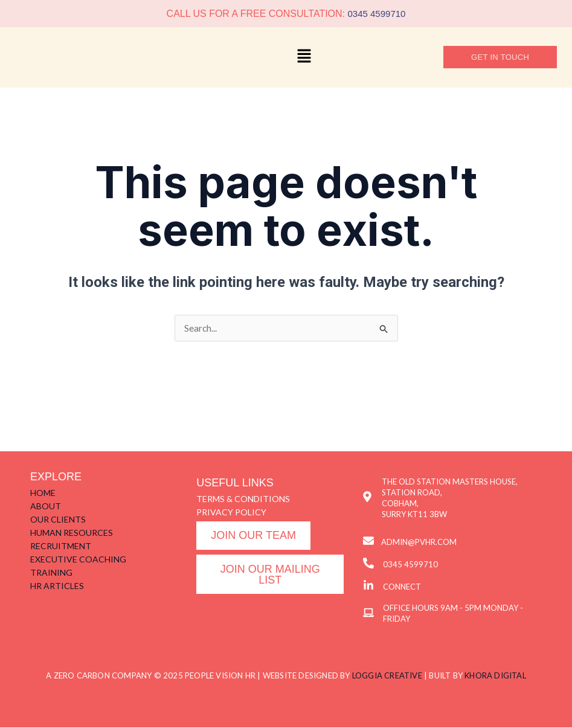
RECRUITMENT (61, 546)
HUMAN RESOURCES (72, 533)
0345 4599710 (376, 14)
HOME (43, 493)
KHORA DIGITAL (495, 676)
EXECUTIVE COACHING (78, 560)
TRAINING (51, 573)
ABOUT (46, 507)
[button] (304, 57)
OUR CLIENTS (58, 520)
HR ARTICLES (57, 586)
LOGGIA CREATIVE (387, 676)
